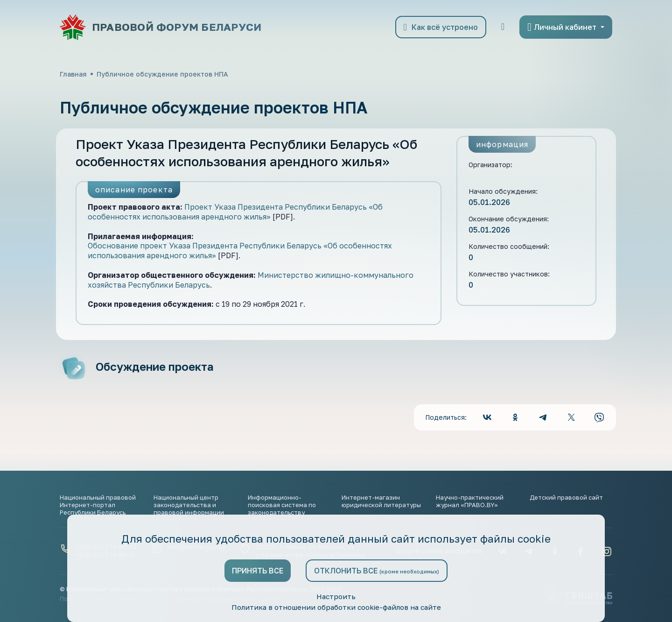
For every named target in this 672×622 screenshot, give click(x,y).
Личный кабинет (562, 27)
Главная (73, 74)
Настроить (336, 596)
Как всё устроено (441, 27)
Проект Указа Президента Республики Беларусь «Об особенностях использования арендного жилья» (235, 212)
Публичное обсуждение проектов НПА (162, 74)
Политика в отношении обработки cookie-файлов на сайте (336, 607)
